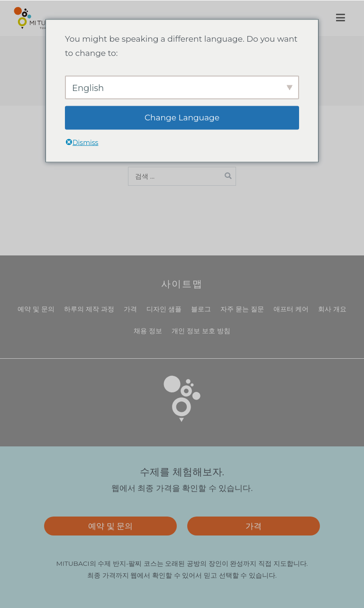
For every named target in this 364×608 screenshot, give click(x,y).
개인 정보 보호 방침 (201, 331)
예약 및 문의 (36, 309)
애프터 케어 (291, 309)
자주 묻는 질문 (242, 309)
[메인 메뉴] (340, 18)
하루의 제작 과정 (89, 309)
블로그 (201, 309)
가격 (130, 309)
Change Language (182, 118)
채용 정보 (148, 331)
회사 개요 (332, 309)
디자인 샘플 (164, 309)
